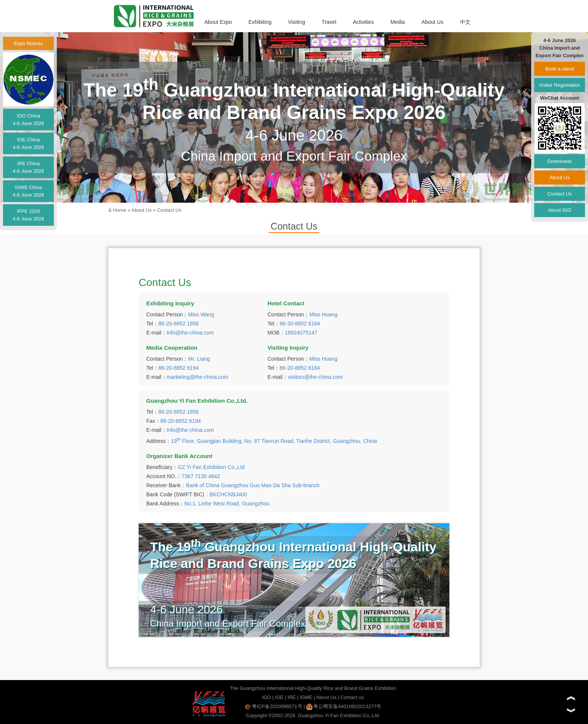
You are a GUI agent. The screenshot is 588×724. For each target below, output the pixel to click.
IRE (292, 697)
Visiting (296, 22)
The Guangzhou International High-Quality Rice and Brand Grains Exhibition (313, 688)
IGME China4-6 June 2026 (28, 191)
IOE (279, 697)
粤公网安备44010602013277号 (344, 706)
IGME (306, 697)
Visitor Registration (560, 85)
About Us (433, 22)
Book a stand (560, 69)
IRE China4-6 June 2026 (28, 167)
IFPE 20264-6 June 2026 (28, 215)
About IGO (559, 210)
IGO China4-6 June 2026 (28, 120)
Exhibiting (260, 22)
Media (398, 22)
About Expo (218, 22)
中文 (465, 22)
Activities (363, 22)
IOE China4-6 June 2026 (28, 143)
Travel (329, 22)
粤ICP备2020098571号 (274, 706)
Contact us (352, 697)
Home (120, 210)
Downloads (560, 161)
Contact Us (169, 210)
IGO (266, 697)
